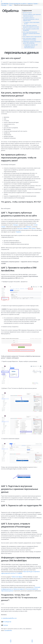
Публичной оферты (17, 577)
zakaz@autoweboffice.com (10, 618)
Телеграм (5, 625)
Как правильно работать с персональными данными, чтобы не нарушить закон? (31, 19)
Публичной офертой (19, 589)
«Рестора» (20, 228)
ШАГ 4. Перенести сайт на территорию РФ (32, 37)
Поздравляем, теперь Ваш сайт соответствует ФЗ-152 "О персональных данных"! (31, 46)
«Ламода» (15, 225)
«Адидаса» (26, 228)
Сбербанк (18, 232)
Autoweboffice (8, 630)
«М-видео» (29, 227)
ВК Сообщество (7, 622)
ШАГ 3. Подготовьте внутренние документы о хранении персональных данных (31, 33)
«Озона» (34, 228)
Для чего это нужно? (28, 13)
